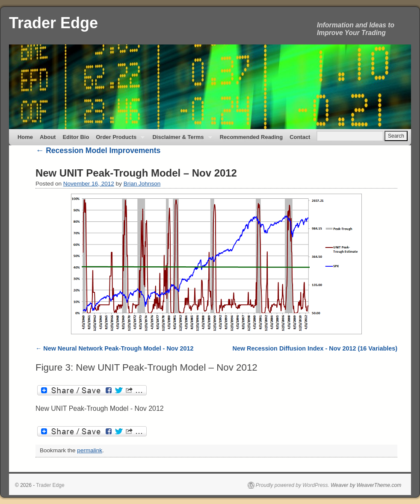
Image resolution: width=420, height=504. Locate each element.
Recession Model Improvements (98, 150)
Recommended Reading (251, 137)
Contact (300, 137)
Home (25, 137)
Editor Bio (76, 137)
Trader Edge (53, 23)
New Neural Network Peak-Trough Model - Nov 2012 (118, 348)
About (48, 137)
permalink (90, 450)
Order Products (118, 140)
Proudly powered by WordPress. (293, 485)
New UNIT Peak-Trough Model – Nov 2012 (136, 173)
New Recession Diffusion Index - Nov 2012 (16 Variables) (315, 348)
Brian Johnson (142, 184)
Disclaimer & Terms (180, 140)
